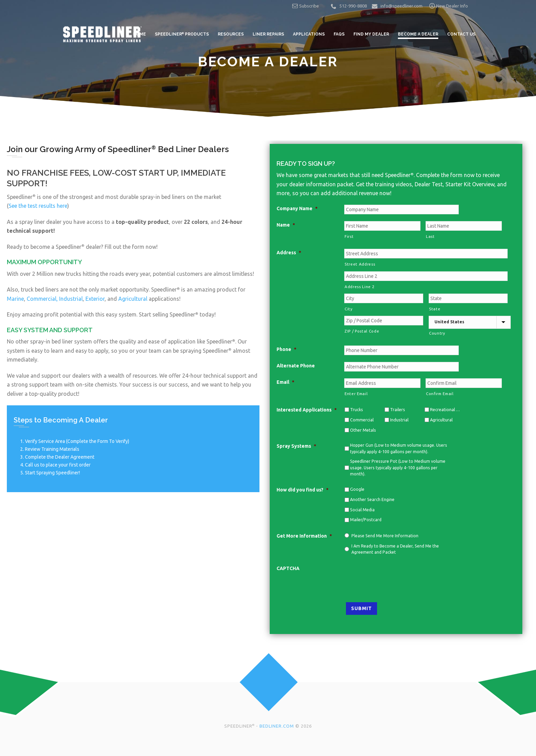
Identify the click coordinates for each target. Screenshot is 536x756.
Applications (309, 34)
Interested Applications (307, 410)
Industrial (399, 420)
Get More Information (304, 536)
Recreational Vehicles (445, 409)
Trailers (398, 409)
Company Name (297, 208)
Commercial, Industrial (55, 299)
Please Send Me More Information (385, 536)
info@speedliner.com (401, 6)
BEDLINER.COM (277, 726)
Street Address (360, 264)
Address (289, 253)
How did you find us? (303, 490)
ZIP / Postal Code (362, 331)
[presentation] (396, 578)
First (349, 236)
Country (437, 333)
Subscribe (306, 6)
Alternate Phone (296, 366)
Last (430, 236)
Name (286, 225)
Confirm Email (440, 394)
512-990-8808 (353, 6)
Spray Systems (296, 446)
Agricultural (133, 299)
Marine (15, 299)
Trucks (357, 409)
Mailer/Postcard (366, 520)
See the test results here (38, 206)
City (349, 309)
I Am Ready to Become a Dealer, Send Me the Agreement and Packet (395, 549)
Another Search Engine (372, 499)
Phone (286, 349)
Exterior (95, 299)
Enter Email (356, 394)
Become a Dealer (418, 34)
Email (285, 382)
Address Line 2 (359, 287)
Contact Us (461, 34)
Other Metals (363, 430)
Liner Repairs (268, 34)
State (435, 309)
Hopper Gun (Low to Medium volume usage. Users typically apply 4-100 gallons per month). (399, 448)
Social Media (362, 510)
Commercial (362, 420)
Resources (231, 34)
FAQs (339, 34)
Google (357, 489)
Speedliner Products (182, 34)
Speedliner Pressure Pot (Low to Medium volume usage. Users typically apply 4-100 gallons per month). (398, 468)
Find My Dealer (371, 34)
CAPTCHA (288, 568)
